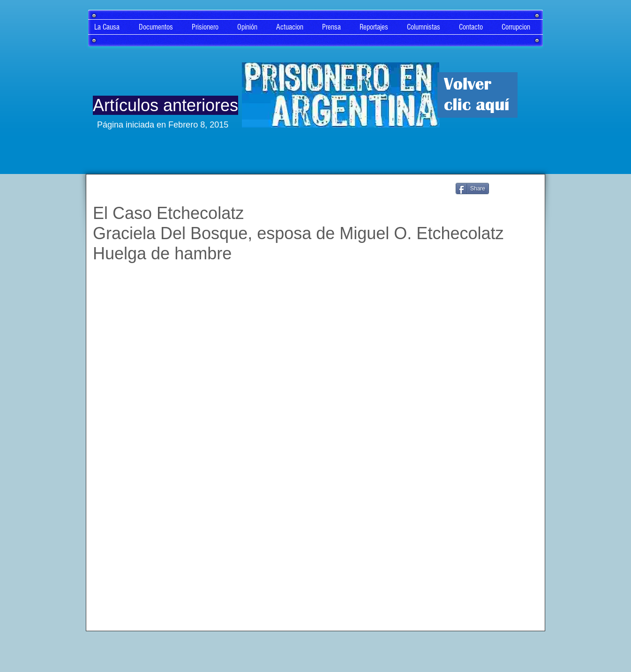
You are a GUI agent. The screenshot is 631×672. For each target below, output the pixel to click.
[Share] (472, 189)
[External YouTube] (314, 403)
